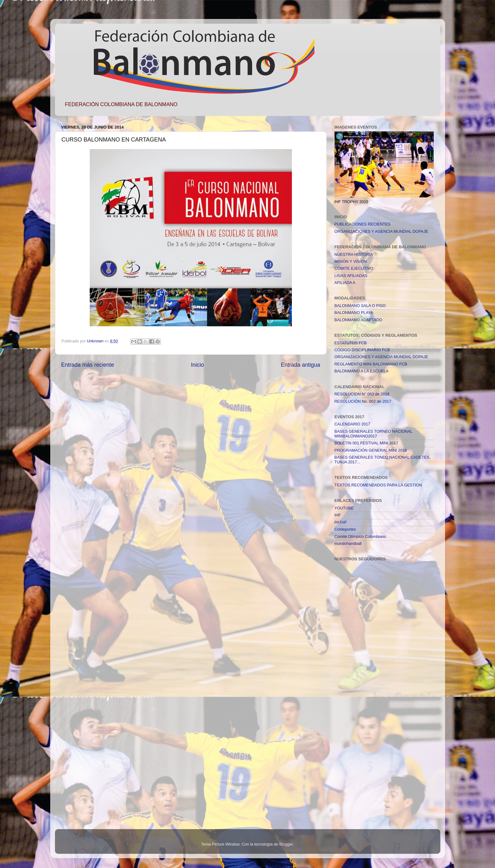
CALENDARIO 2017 (352, 424)
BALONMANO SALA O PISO (360, 306)
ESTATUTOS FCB (351, 343)
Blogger (286, 844)
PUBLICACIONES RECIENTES (363, 224)
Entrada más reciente (88, 365)
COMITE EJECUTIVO (354, 268)
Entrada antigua (300, 365)
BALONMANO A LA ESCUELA (362, 371)
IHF (338, 515)
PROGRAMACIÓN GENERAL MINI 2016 (371, 450)
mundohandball (348, 544)
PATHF (341, 522)
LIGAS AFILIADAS (351, 276)
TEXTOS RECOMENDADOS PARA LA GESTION (378, 485)
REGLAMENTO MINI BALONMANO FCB (371, 364)
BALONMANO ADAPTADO (359, 320)
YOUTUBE (344, 508)
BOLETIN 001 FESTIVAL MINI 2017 (366, 443)
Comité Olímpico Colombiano (360, 537)
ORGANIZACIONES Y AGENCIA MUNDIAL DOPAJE (381, 232)
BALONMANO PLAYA (354, 313)
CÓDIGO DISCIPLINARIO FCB (362, 350)
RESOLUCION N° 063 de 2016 (362, 394)
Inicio (197, 365)
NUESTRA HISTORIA (354, 255)
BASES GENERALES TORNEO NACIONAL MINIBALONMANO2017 (374, 434)
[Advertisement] (360, 717)
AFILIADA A (345, 283)
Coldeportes (345, 529)
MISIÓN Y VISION (351, 262)
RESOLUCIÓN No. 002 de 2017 (363, 401)
